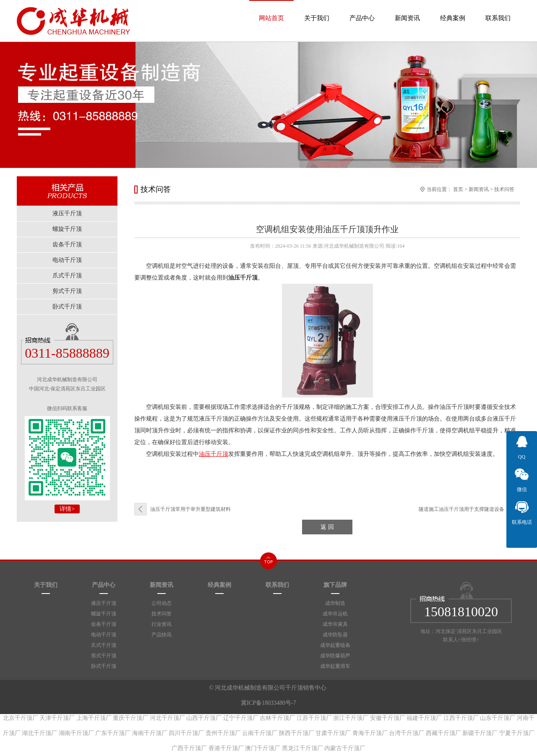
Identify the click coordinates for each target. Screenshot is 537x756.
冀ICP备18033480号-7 (268, 703)
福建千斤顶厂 (424, 718)
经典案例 (453, 11)
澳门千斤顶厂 (263, 748)
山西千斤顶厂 (204, 718)
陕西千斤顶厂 (297, 733)
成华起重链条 (335, 645)
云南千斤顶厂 (260, 733)
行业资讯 (162, 624)
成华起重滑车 (335, 666)
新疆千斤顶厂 (480, 733)
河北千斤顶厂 (167, 718)
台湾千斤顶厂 (407, 733)
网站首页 (271, 11)
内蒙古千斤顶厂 (345, 748)
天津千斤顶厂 (57, 718)
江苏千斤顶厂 (314, 718)
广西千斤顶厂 (189, 748)
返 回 (327, 527)
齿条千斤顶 (104, 624)
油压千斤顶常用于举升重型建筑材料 (190, 509)
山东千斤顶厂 (498, 718)
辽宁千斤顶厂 (241, 718)
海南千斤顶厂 (150, 733)
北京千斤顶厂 (21, 718)
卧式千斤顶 (104, 666)
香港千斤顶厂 (226, 748)
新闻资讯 (407, 11)
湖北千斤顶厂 (39, 733)
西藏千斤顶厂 (443, 733)
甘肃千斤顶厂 (333, 733)
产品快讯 (162, 635)
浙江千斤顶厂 (351, 718)
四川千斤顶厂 (186, 733)
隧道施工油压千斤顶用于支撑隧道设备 (461, 509)
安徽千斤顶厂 (388, 718)
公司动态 (162, 603)
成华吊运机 (335, 614)
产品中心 (362, 11)
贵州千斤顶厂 (223, 733)
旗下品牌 (335, 585)
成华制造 (335, 603)
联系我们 (498, 11)
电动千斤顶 (104, 635)
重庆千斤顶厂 (130, 718)
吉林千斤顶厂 (277, 718)
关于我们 (317, 11)
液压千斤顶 (104, 603)
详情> (67, 509)
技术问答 (504, 189)
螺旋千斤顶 (104, 614)
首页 (458, 189)
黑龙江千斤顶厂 (302, 748)
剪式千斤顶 (104, 656)
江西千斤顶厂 (461, 718)
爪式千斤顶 (104, 645)
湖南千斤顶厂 (76, 733)
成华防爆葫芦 (335, 656)
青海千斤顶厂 (370, 733)
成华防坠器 (335, 635)
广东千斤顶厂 (113, 733)
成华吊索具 (335, 624)
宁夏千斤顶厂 (517, 733)
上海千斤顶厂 (94, 718)
